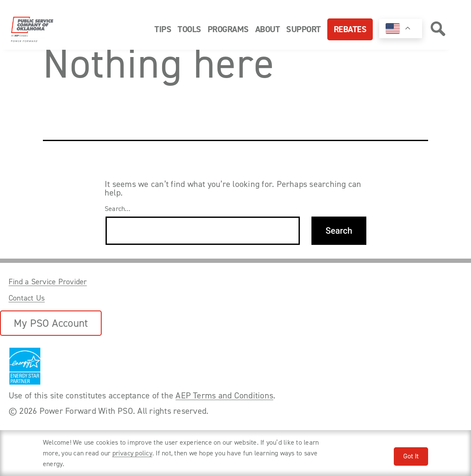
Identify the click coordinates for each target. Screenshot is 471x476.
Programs (228, 29)
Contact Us (27, 298)
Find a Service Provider (48, 282)
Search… (118, 209)
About (268, 29)
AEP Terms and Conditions (224, 395)
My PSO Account (51, 323)
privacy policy (132, 453)
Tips (163, 29)
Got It (411, 456)
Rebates (350, 29)
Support (303, 29)
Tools (189, 29)
